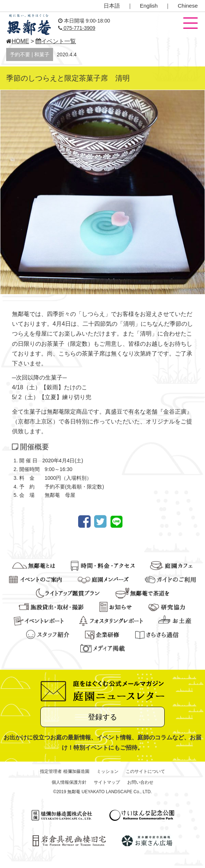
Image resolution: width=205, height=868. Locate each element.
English (149, 6)
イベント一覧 (56, 41)
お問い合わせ (140, 782)
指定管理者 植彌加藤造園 (65, 771)
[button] (190, 24)
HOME (18, 41)
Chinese (188, 6)
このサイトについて (145, 771)
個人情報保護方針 (69, 782)
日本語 (112, 6)
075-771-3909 (77, 28)
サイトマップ (107, 782)
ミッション (108, 771)
